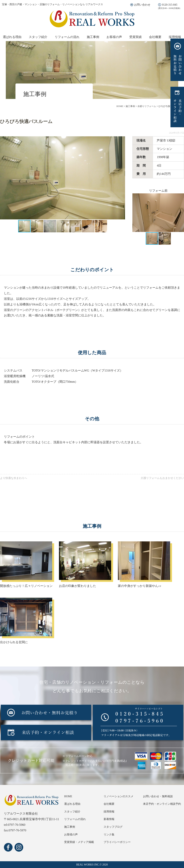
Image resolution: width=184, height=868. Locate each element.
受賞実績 (135, 37)
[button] (122, 178)
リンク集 (109, 835)
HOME (68, 796)
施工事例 (93, 37)
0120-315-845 (170, 5)
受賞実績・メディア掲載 (79, 842)
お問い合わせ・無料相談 (158, 796)
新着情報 (109, 819)
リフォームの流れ (67, 37)
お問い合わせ (142, 5)
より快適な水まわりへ (14, 478)
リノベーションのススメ (118, 796)
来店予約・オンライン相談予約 (162, 804)
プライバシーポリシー (117, 842)
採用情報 (175, 37)
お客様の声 (114, 37)
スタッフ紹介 (38, 37)
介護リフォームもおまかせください (162, 478)
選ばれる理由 (12, 37)
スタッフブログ (113, 827)
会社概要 (155, 37)
